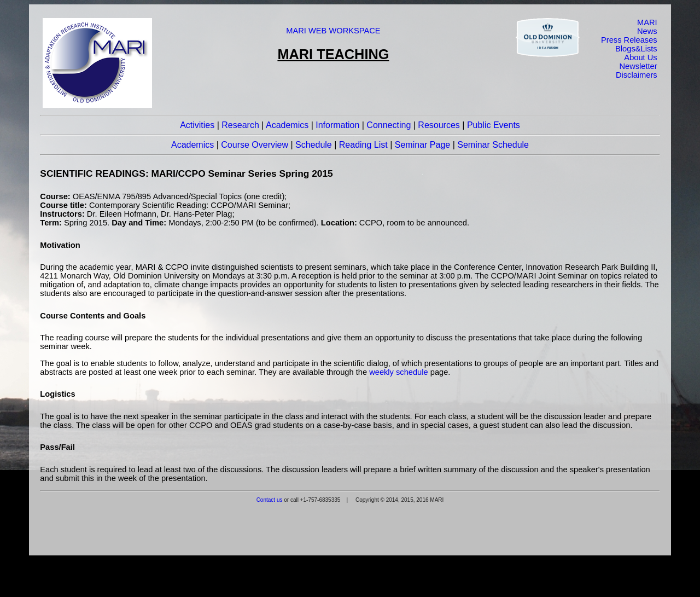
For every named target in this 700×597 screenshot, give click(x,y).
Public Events (494, 125)
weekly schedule (399, 372)
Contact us (270, 500)
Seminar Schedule (493, 145)
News (647, 31)
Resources (439, 125)
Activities (197, 125)
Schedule (314, 145)
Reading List (363, 145)
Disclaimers (637, 75)
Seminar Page (422, 145)
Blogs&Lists (636, 49)
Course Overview (255, 145)
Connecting (389, 125)
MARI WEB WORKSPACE (333, 31)
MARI (647, 22)
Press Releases (629, 40)
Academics (287, 125)
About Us (640, 57)
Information (337, 125)
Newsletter (638, 66)
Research (240, 125)
